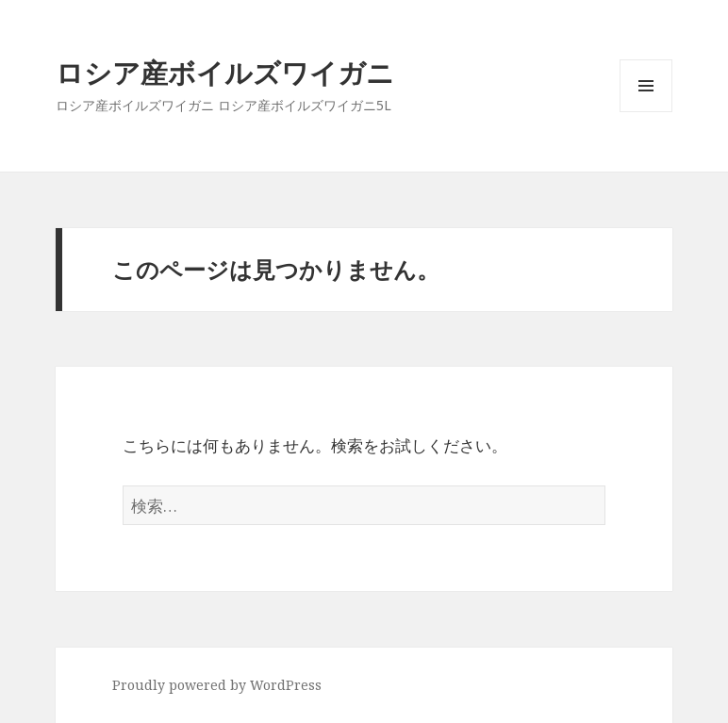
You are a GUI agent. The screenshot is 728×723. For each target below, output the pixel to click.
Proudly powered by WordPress (217, 685)
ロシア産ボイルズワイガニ (225, 72)
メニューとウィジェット (646, 112)
